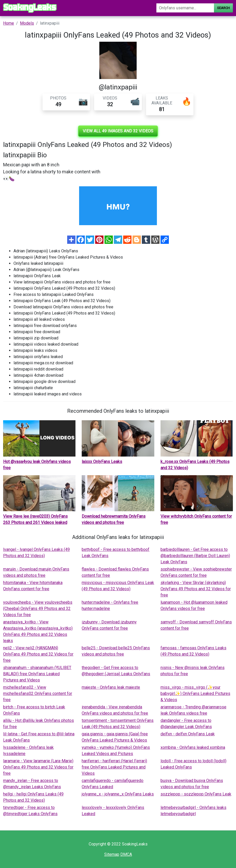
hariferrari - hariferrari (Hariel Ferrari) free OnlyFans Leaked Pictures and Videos (114, 767)
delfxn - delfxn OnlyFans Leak (188, 734)
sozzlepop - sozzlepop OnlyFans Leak (196, 794)
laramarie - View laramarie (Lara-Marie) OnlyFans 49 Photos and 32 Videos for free (38, 767)
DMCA (126, 854)
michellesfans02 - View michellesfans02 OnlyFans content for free (38, 693)
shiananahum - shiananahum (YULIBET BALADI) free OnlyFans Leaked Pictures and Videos (37, 674)
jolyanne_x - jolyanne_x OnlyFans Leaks (118, 794)
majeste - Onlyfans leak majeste (111, 687)
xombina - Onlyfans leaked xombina (193, 747)
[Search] (185, 8)
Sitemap (112, 854)
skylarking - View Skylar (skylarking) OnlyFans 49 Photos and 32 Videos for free (196, 589)
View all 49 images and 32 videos (118, 131)
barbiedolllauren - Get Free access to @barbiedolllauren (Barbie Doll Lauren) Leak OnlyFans (195, 556)
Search (223, 8)
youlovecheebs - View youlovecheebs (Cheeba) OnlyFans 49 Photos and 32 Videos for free (38, 609)
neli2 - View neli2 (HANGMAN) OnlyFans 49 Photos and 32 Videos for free (38, 654)
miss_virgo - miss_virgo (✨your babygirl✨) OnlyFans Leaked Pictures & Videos (195, 693)
